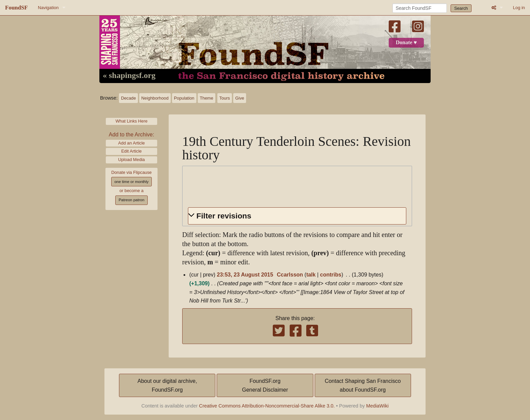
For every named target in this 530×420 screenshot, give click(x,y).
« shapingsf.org (129, 76)
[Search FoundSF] (420, 8)
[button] (297, 216)
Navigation (48, 8)
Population (184, 98)
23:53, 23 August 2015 (245, 275)
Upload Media (132, 160)
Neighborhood (155, 98)
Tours (225, 98)
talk (311, 275)
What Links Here (132, 121)
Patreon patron (131, 200)
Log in (519, 8)
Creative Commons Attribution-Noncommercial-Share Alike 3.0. (267, 406)
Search (461, 8)
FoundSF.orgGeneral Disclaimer (265, 385)
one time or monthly (131, 182)
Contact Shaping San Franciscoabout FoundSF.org (363, 385)
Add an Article (132, 143)
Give (240, 98)
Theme (207, 98)
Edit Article (131, 151)
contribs (331, 275)
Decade (128, 98)
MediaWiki (377, 406)
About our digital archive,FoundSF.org (167, 385)
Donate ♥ (406, 43)
